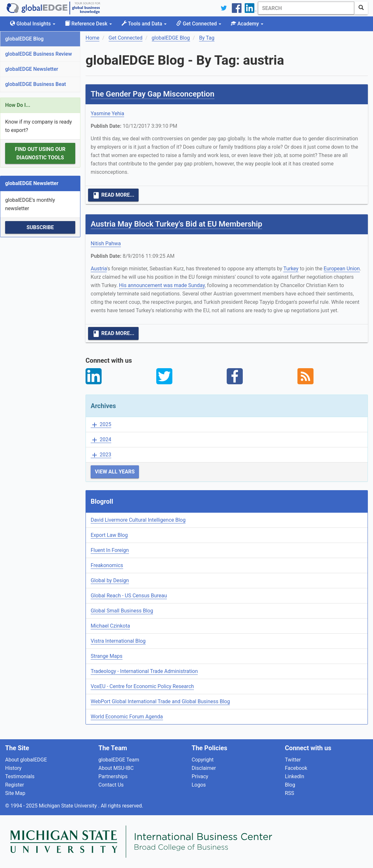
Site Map (15, 793)
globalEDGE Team (119, 760)
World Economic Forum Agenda (127, 717)
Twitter (293, 760)
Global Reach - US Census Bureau (129, 596)
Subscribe (40, 227)
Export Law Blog (109, 535)
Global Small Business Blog (122, 611)
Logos (199, 785)
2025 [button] (101, 425)
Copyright (203, 760)
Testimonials (20, 776)
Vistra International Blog (118, 641)
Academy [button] (247, 24)
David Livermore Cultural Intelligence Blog (138, 520)
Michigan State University (68, 806)
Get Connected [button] (199, 24)
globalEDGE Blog (24, 39)
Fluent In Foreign (110, 550)
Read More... (113, 195)
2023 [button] (101, 455)
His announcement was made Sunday (162, 285)
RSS (290, 793)
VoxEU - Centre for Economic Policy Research (142, 686)
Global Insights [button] (33, 24)
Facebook (296, 768)
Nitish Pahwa (106, 243)
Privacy (200, 776)
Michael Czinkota (110, 626)
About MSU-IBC (116, 768)
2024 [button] (101, 440)
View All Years (115, 472)
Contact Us (111, 785)
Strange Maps (107, 656)
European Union (342, 269)
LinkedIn (295, 776)
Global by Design (110, 580)
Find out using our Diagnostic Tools (40, 153)
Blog (290, 785)
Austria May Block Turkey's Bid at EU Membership (176, 224)
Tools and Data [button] (144, 24)
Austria (99, 269)
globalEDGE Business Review (39, 54)
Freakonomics (107, 565)
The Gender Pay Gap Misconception (153, 94)
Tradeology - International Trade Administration (144, 671)
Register (15, 785)
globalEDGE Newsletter (32, 69)
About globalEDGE (26, 760)
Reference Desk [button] (88, 24)
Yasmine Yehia (107, 113)
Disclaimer (204, 768)
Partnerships (113, 776)
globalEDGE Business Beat (36, 84)
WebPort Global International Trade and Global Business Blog (160, 701)
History (13, 768)
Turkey (291, 269)
